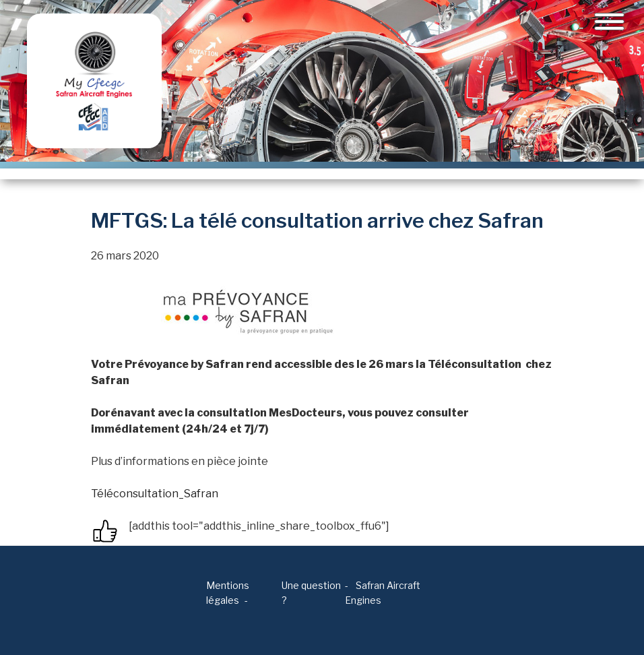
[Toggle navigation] (609, 22)
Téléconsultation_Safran (155, 494)
